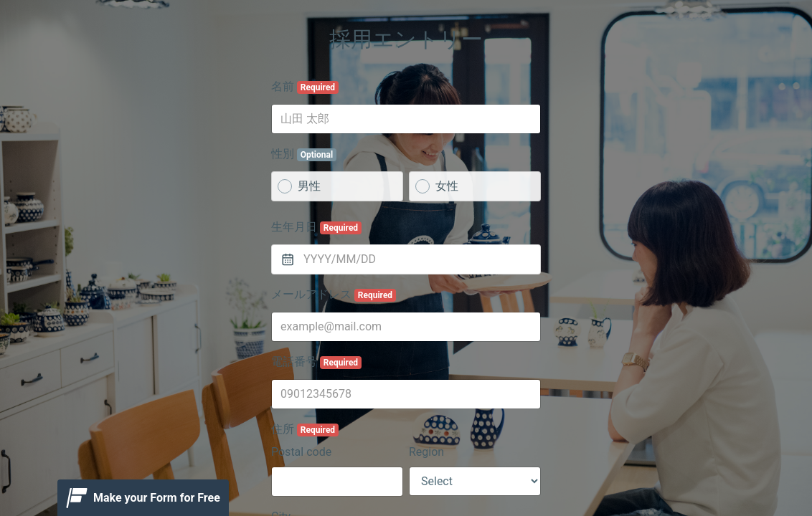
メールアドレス (334, 295)
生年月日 (316, 227)
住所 (305, 429)
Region (426, 452)
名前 (305, 87)
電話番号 (316, 362)
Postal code (301, 452)
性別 (304, 154)
